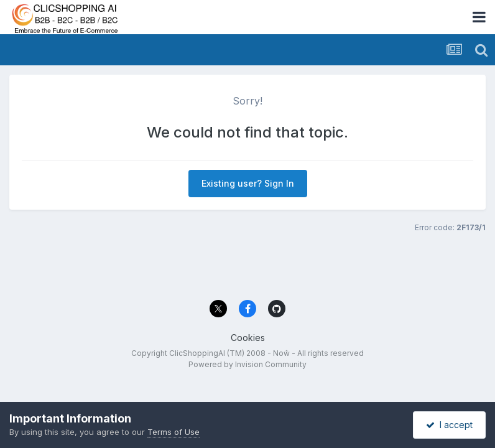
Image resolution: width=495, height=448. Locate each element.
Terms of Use (173, 432)
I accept (449, 425)
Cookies (248, 338)
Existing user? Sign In (248, 183)
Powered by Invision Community (247, 364)
